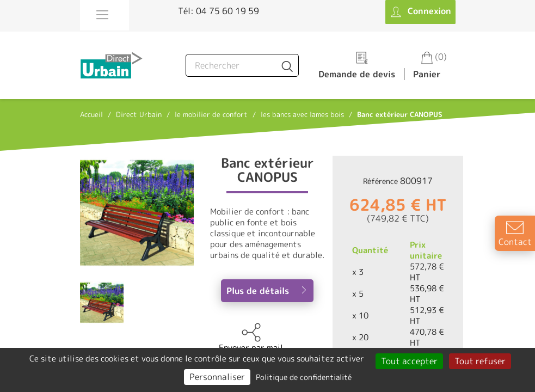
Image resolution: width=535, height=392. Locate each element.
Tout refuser (480, 361)
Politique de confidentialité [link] (304, 377)
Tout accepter (409, 361)
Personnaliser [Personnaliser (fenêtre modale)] (217, 377)
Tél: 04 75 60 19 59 (219, 11)
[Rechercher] (242, 65)
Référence (380, 181)
